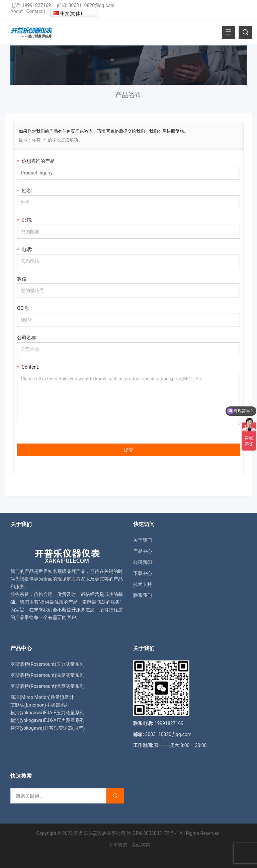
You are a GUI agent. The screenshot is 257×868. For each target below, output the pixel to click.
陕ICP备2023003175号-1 (152, 833)
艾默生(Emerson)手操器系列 (40, 705)
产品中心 (143, 551)
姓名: (25, 190)
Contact (34, 11)
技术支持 (143, 584)
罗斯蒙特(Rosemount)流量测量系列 (47, 686)
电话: (25, 249)
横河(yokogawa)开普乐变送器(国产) (48, 728)
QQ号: (23, 308)
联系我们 (143, 595)
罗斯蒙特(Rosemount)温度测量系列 (47, 675)
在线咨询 (141, 845)
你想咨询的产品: (36, 161)
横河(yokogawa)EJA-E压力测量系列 (47, 713)
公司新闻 (143, 562)
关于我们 (143, 540)
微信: (22, 279)
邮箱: (25, 219)
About (17, 11)
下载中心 (143, 573)
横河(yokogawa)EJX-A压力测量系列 (48, 720)
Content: (28, 366)
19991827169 (37, 5)
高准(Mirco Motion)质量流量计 (42, 697)
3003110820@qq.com (91, 5)
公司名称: (27, 338)
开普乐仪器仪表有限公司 (100, 833)
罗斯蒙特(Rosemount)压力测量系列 (47, 664)
